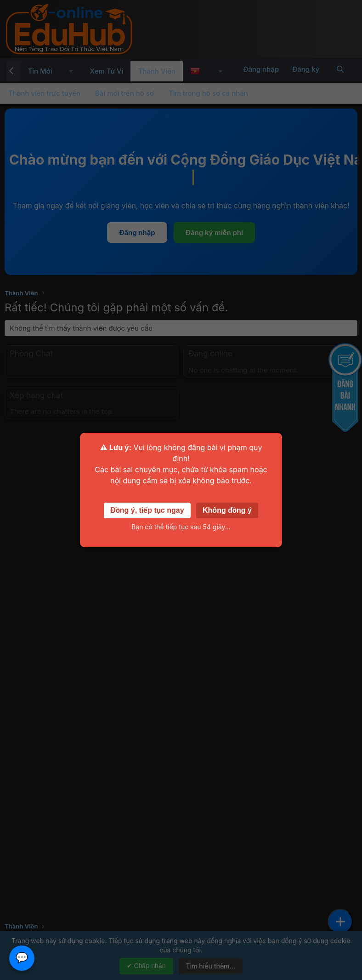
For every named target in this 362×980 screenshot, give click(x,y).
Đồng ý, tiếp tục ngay (147, 510)
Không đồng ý (227, 510)
